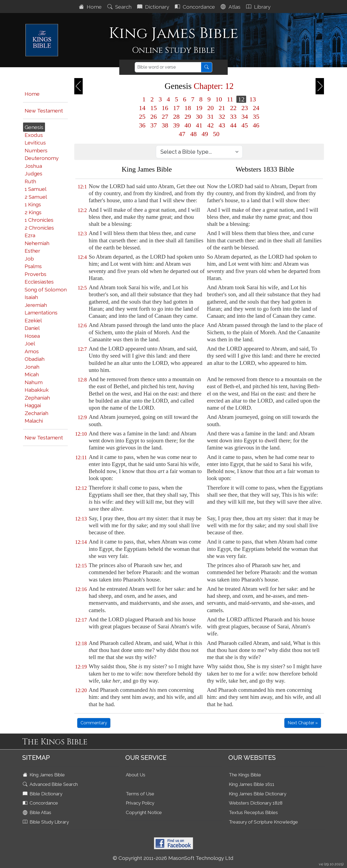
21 (222, 108)
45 (245, 125)
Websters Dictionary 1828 (256, 803)
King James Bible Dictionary (258, 794)
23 (245, 108)
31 (211, 117)
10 (219, 99)
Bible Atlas (38, 812)
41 (199, 125)
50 (216, 134)
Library (259, 7)
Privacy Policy (140, 803)
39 (176, 125)
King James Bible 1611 (252, 784)
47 (182, 134)
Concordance (196, 7)
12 (241, 99)
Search (120, 7)
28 (176, 117)
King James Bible (44, 775)
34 (245, 117)
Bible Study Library (46, 822)
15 (154, 108)
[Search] (168, 67)
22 (233, 108)
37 (154, 125)
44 (233, 125)
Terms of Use (140, 794)
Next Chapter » (303, 723)
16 (165, 108)
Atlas (231, 7)
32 (222, 117)
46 (256, 125)
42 (211, 125)
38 (165, 125)
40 (188, 125)
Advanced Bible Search (51, 784)
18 (188, 108)
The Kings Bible (245, 775)
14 (142, 108)
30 (199, 117)
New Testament (44, 111)
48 (194, 134)
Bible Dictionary (43, 794)
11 (230, 99)
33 (233, 117)
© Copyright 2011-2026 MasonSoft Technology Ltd (173, 858)
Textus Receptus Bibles (253, 812)
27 (165, 117)
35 (256, 117)
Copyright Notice (144, 812)
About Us (136, 775)
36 (142, 125)
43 (222, 125)
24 (256, 108)
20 (211, 108)
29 (188, 117)
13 (253, 99)
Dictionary (154, 7)
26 (154, 117)
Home (91, 7)
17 (176, 108)
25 (142, 117)
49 (205, 134)
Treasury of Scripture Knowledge (263, 822)
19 (199, 108)
